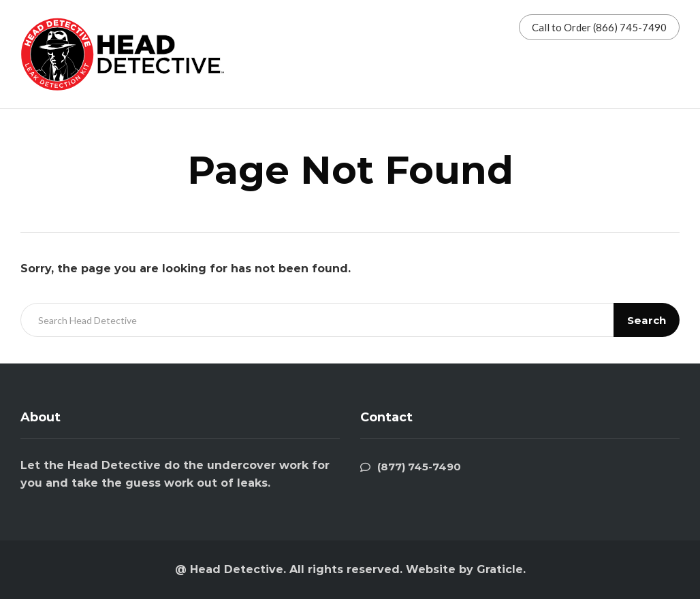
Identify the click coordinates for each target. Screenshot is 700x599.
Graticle (500, 569)
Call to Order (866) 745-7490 (599, 27)
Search (647, 320)
